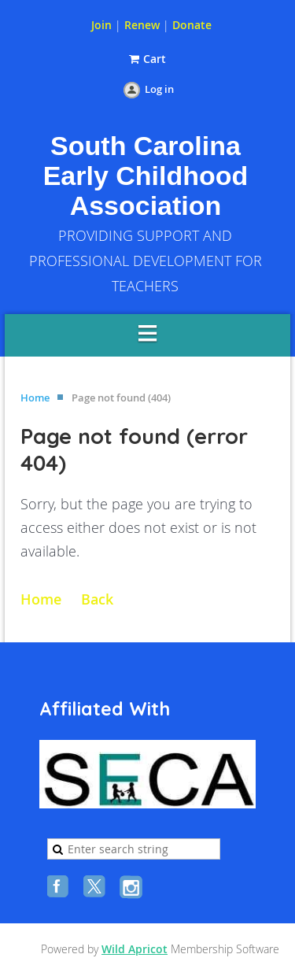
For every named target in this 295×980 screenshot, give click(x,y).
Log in (159, 89)
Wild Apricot (135, 949)
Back (97, 599)
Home (35, 398)
